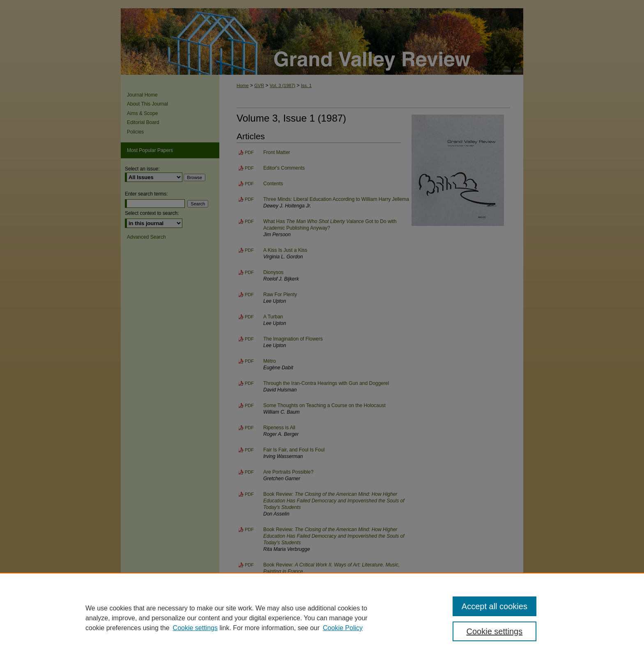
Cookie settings (195, 628)
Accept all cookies (494, 606)
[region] (322, 618)
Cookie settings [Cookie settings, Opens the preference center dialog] (495, 631)
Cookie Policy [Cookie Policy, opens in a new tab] (343, 628)
